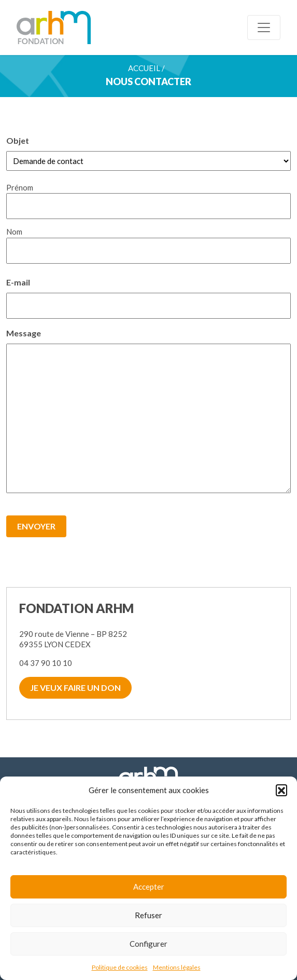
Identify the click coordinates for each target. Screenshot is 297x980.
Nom (14, 232)
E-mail (18, 282)
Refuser (148, 915)
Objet (18, 140)
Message (24, 332)
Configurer (148, 944)
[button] (281, 790)
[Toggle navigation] (264, 28)
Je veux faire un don (75, 688)
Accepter (149, 887)
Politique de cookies (120, 967)
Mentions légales (177, 967)
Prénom (20, 187)
